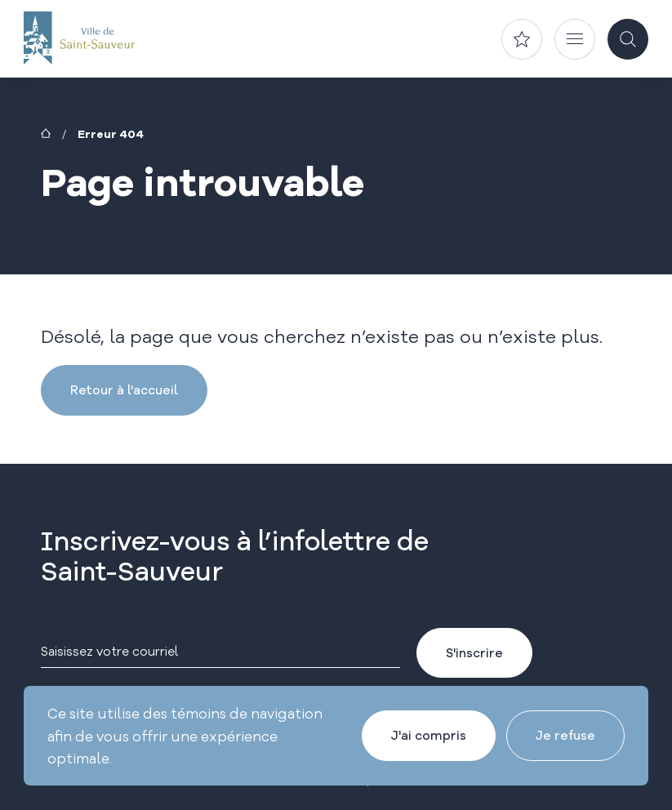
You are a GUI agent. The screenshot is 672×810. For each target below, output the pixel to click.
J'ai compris (429, 735)
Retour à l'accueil (124, 390)
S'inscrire (474, 653)
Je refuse (565, 735)
